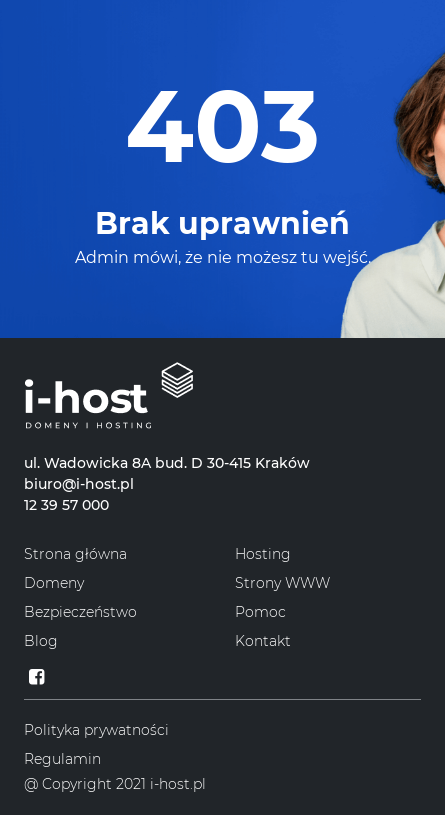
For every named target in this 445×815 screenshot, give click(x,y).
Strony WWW (282, 583)
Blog (41, 641)
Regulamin (62, 759)
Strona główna (75, 554)
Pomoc (260, 612)
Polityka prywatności (96, 730)
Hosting (263, 554)
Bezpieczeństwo (80, 612)
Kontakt (263, 641)
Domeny (54, 583)
